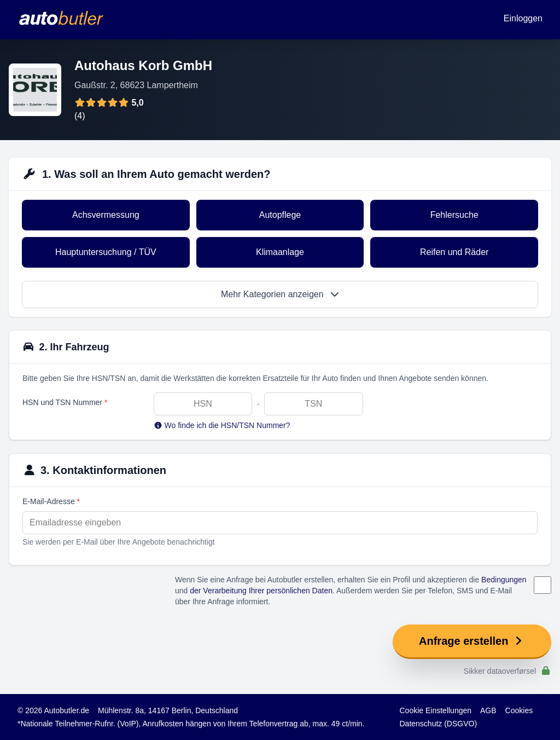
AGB (488, 710)
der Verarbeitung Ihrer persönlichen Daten (261, 591)
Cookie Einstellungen (436, 710)
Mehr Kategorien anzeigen (280, 294)
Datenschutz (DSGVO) (439, 724)
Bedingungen (504, 580)
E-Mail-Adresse (51, 501)
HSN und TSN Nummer (65, 402)
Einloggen (523, 18)
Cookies (519, 710)
